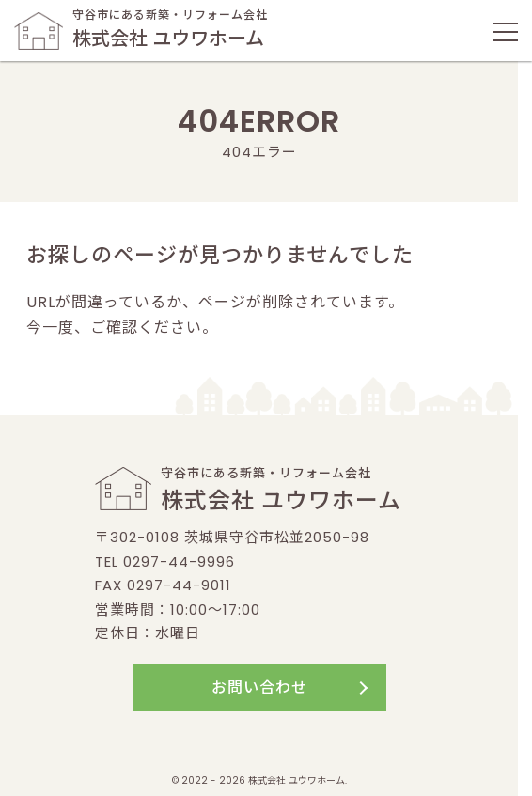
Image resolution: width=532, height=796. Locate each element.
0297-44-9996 (179, 562)
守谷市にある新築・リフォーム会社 (141, 30)
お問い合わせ (259, 687)
